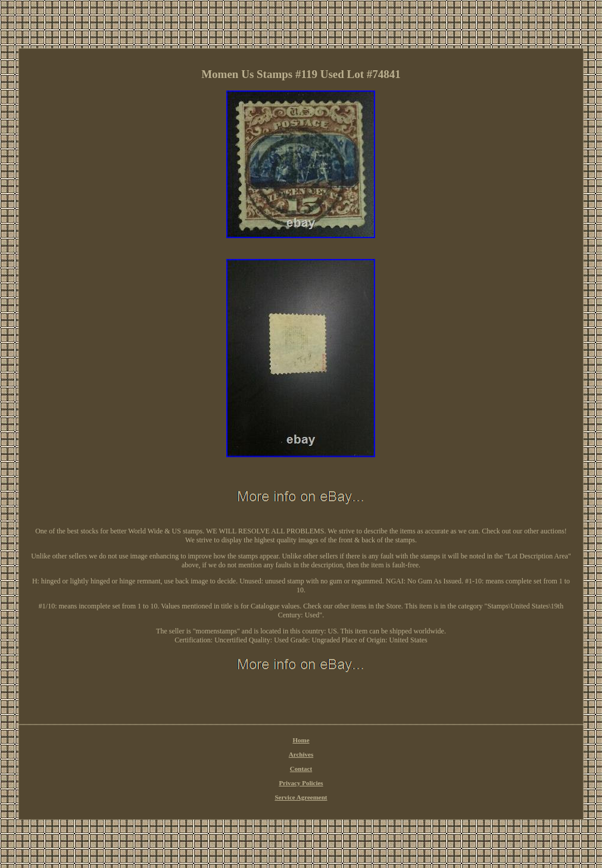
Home (301, 740)
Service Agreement (301, 797)
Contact (301, 769)
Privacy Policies (301, 783)
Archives (301, 754)
